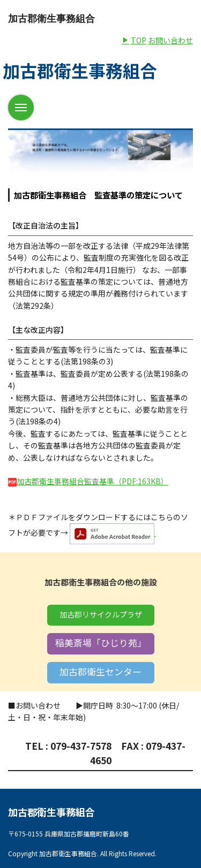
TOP (134, 40)
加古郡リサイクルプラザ (101, 614)
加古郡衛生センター (100, 672)
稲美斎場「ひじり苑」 (101, 643)
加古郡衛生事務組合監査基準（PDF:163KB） (88, 481)
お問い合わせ (170, 40)
